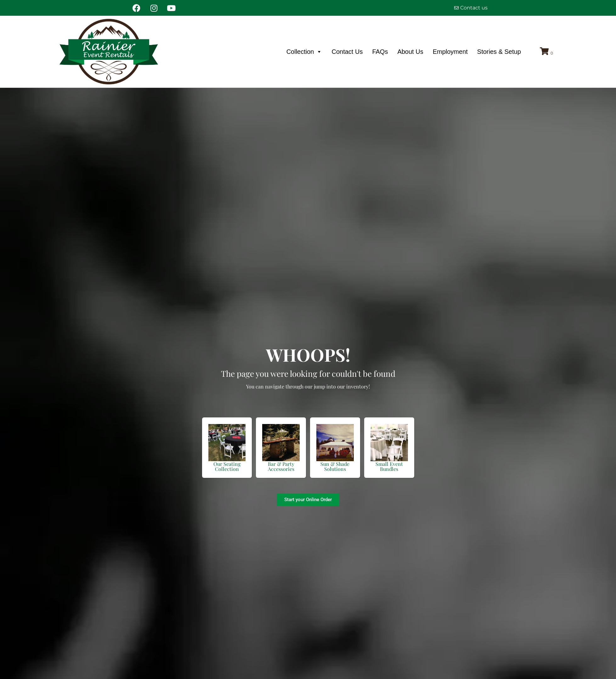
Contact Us (347, 52)
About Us (410, 52)
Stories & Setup (499, 52)
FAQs (380, 52)
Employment (450, 52)
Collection (304, 52)
